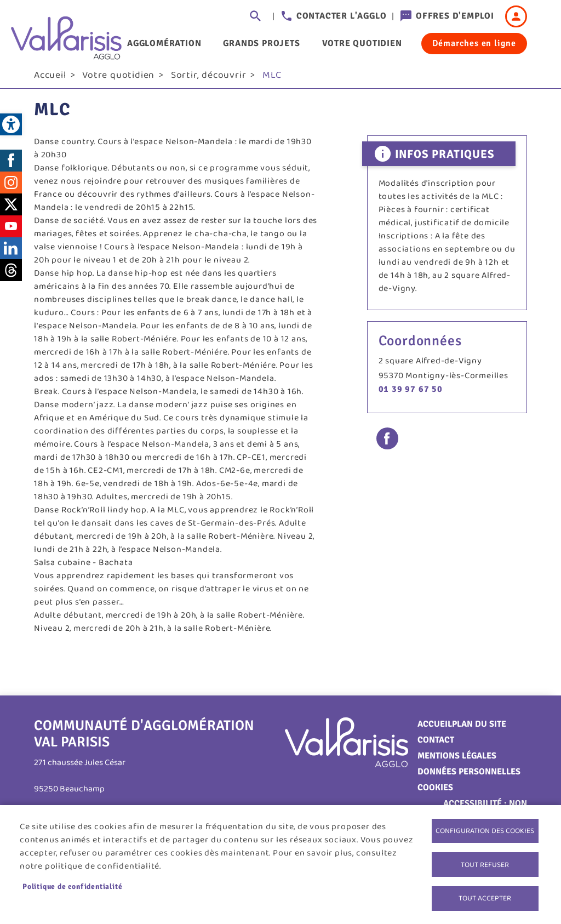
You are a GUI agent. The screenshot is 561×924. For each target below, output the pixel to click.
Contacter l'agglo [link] (342, 16)
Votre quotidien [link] (362, 43)
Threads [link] (11, 277)
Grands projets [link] (261, 43)
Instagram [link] (11, 190)
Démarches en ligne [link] (474, 43)
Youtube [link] (11, 233)
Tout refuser (485, 862)
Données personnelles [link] (469, 779)
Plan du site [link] (479, 732)
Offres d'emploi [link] (455, 16)
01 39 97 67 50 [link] (411, 397)
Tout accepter (485, 897)
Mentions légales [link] (457, 763)
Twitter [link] (11, 212)
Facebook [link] (11, 168)
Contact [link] (436, 748)
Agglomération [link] (164, 43)
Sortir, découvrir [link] (209, 83)
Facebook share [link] (387, 446)
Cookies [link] (435, 795)
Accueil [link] (50, 83)
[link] (11, 124)
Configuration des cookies (485, 826)
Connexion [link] (516, 16)
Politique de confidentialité (72, 884)
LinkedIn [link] (11, 255)
